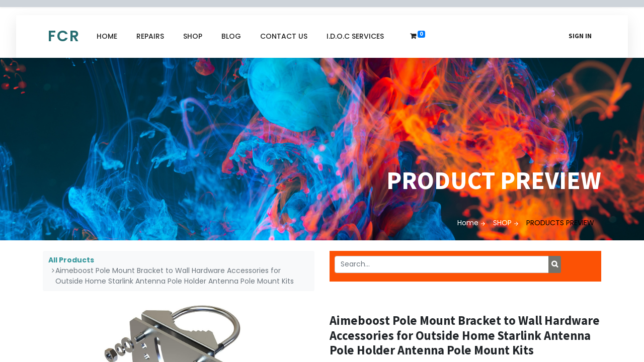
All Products (71, 260)
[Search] (555, 264)
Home (468, 223)
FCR (64, 36)
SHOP (502, 223)
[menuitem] (107, 36)
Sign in (580, 36)
